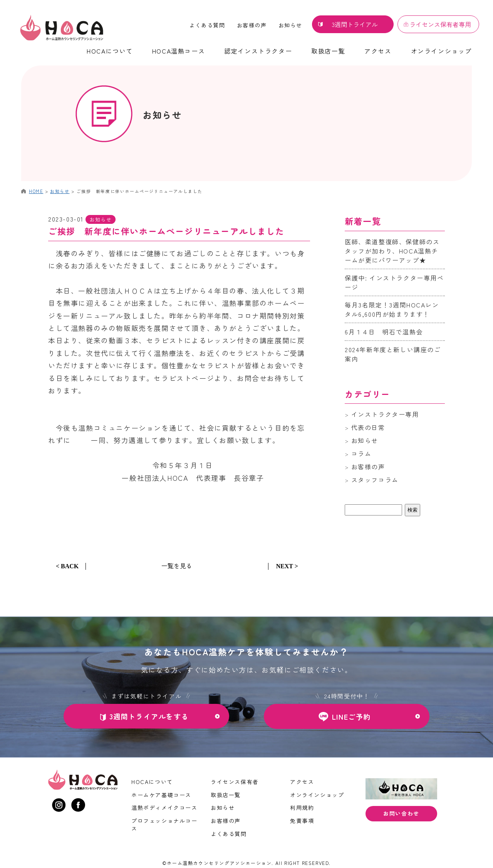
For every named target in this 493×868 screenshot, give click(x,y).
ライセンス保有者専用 (440, 24)
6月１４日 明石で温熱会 (384, 332)
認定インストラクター (258, 51)
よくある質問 (207, 25)
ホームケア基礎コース (161, 795)
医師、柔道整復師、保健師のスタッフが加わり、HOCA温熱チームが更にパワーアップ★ (392, 251)
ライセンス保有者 (235, 782)
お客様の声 (252, 25)
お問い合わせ (401, 813)
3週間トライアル (355, 24)
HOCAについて (110, 51)
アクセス (378, 51)
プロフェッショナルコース (164, 824)
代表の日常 (368, 427)
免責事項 (302, 821)
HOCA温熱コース (179, 51)
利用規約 (302, 808)
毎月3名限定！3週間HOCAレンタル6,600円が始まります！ (392, 309)
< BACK (67, 566)
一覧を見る (177, 566)
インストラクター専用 (385, 414)
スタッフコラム (375, 480)
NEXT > (287, 566)
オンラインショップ (441, 51)
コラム (361, 453)
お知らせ (290, 25)
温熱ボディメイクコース (164, 808)
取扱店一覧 (328, 51)
